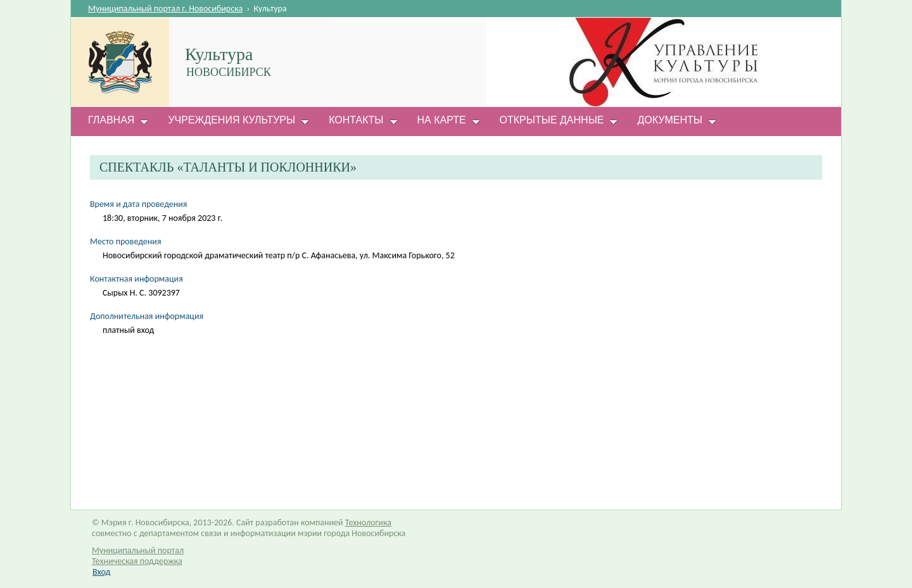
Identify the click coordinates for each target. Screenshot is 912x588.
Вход (101, 572)
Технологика (368, 522)
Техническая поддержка (137, 561)
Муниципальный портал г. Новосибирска (165, 9)
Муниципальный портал (138, 550)
